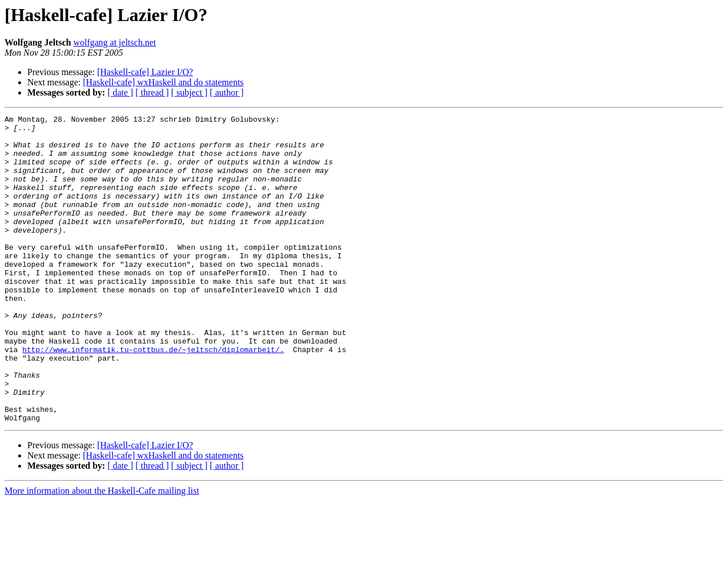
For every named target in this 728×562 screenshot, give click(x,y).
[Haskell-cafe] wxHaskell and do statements (164, 82)
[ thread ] (152, 92)
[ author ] (227, 92)
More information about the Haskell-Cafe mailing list (102, 552)
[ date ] (120, 92)
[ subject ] (189, 92)
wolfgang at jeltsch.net (115, 42)
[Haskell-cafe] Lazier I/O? (145, 72)
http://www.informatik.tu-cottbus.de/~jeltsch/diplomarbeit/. (153, 397)
